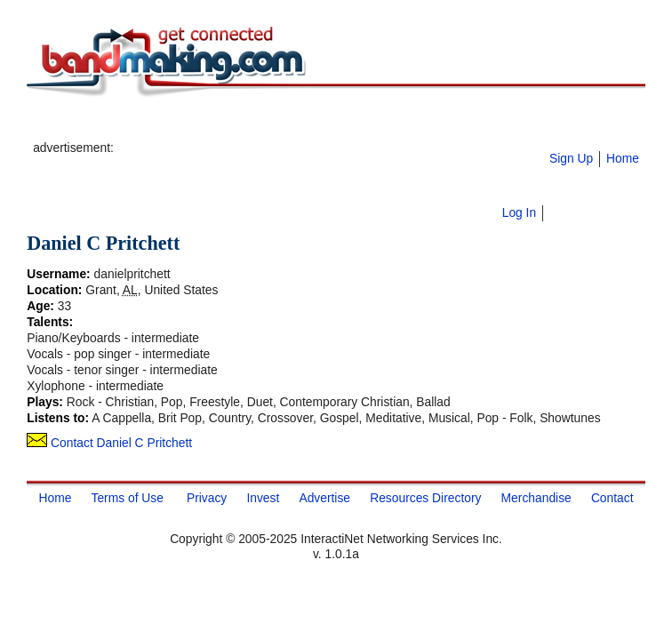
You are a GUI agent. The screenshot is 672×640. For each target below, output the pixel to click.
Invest (263, 498)
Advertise (324, 498)
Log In (519, 212)
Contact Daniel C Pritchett (109, 443)
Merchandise (536, 498)
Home (623, 158)
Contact (612, 498)
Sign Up (571, 158)
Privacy (207, 498)
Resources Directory (425, 498)
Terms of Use (127, 498)
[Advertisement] (325, 125)
